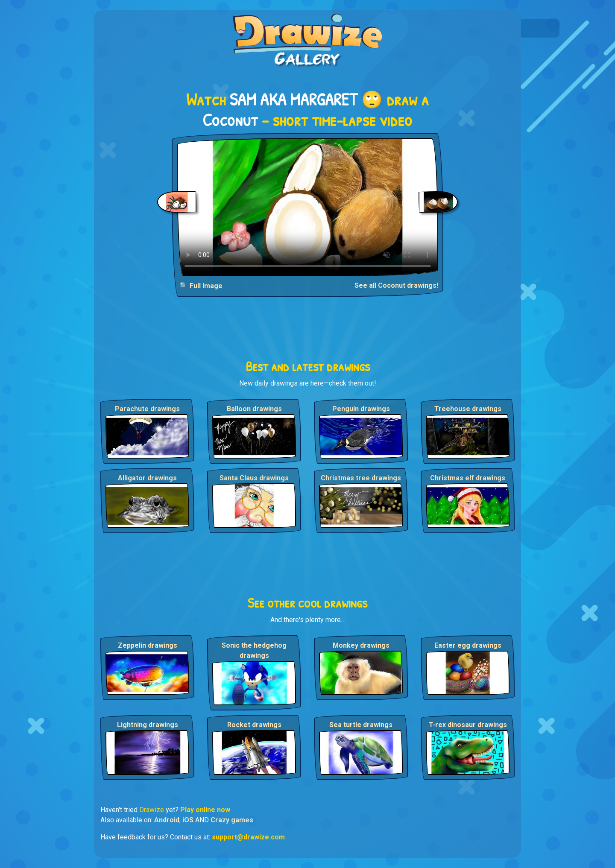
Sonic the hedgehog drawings (254, 650)
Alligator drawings (147, 478)
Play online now (205, 810)
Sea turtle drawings (361, 725)
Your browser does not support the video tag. (308, 207)
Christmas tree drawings (361, 478)
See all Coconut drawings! (396, 285)
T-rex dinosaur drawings (468, 725)
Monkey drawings (361, 645)
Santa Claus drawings (254, 478)
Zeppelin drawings (148, 645)
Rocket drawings (254, 725)
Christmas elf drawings (468, 478)
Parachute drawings (147, 409)
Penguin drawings (361, 409)
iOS (188, 820)
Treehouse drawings (468, 409)
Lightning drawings (148, 725)
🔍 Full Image (201, 286)
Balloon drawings (254, 409)
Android (167, 820)
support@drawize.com (248, 837)
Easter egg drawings (468, 645)
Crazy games (232, 820)
